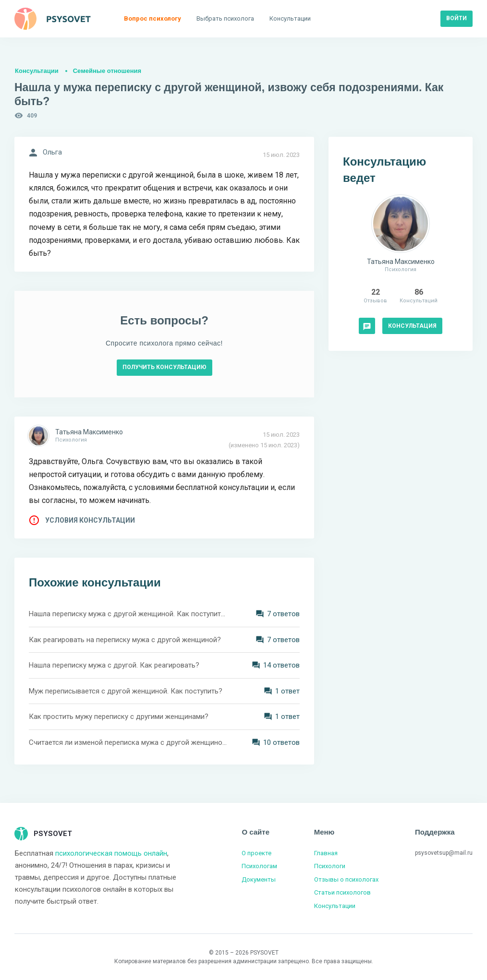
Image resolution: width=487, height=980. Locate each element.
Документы (259, 879)
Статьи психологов (342, 892)
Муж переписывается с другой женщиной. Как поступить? (126, 691)
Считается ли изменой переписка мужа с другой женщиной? (128, 742)
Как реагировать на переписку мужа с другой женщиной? (125, 640)
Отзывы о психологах (346, 879)
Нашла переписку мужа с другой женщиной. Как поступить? (128, 614)
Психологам (259, 866)
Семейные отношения (107, 71)
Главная (326, 853)
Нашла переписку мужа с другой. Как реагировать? (114, 665)
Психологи (330, 866)
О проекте (256, 853)
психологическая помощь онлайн (111, 853)
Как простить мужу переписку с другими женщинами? (119, 717)
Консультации (37, 71)
